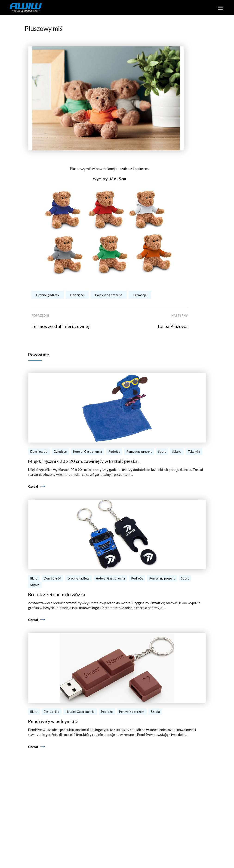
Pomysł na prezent (109, 295)
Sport (162, 452)
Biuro (34, 578)
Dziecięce (77, 295)
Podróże (114, 452)
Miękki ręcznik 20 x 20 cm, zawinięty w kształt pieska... (84, 461)
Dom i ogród (39, 452)
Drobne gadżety (48, 295)
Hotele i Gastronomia (88, 452)
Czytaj (33, 486)
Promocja (140, 295)
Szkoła (177, 452)
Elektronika (52, 712)
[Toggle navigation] (220, 8)
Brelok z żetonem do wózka (57, 594)
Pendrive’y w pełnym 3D (53, 721)
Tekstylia (194, 452)
